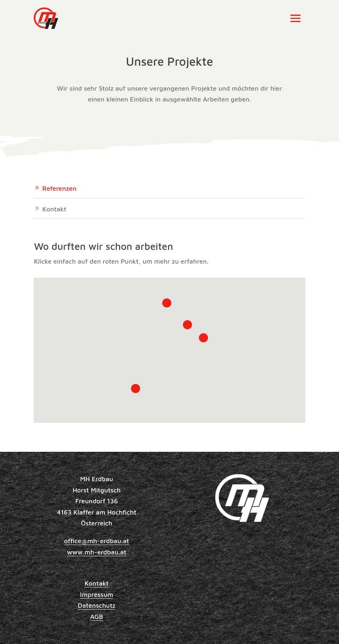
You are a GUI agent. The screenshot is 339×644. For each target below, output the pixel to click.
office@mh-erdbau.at (97, 541)
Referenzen (59, 188)
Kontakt (54, 209)
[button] (136, 389)
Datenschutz (97, 605)
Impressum (97, 595)
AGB (97, 617)
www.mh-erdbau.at (97, 552)
